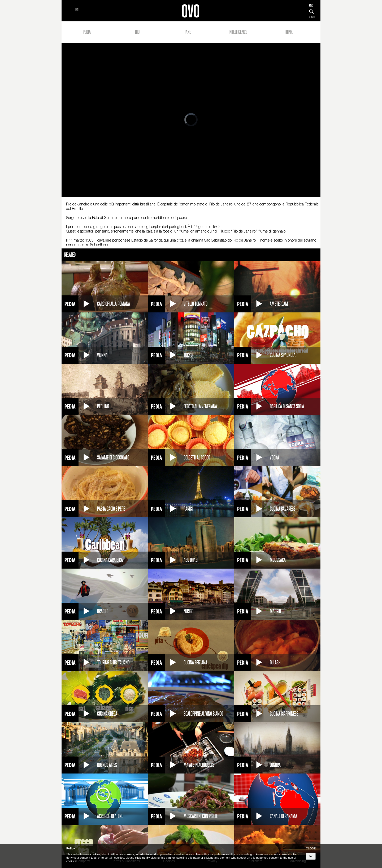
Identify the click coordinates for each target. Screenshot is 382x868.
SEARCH (312, 17)
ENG (311, 6)
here (143, 858)
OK (311, 856)
